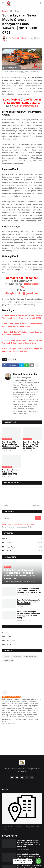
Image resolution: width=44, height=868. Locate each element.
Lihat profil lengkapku (9, 723)
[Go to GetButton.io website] (39, 866)
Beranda (5, 11)
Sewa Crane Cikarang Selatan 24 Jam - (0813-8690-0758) (11, 472)
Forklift (22, 539)
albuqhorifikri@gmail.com (22, 293)
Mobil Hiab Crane (22, 547)
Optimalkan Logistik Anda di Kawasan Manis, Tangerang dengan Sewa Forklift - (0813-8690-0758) (29, 843)
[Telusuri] (19, 518)
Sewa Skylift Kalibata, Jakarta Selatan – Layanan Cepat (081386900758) (28, 602)
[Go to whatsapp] (39, 861)
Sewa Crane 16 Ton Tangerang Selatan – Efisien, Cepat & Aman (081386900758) (11, 445)
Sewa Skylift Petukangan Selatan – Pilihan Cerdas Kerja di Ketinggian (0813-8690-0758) (29, 615)
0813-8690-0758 (26, 106)
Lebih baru (7, 505)
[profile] (6, 695)
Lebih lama (36, 505)
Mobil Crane (15, 11)
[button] (3, 3)
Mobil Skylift (22, 551)
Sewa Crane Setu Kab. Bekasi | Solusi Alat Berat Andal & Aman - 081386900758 (32, 445)
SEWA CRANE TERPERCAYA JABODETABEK (18, 525)
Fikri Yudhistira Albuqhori (26, 374)
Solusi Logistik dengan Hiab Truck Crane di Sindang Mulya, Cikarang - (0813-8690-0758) (29, 590)
